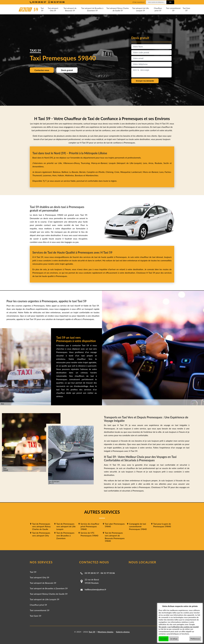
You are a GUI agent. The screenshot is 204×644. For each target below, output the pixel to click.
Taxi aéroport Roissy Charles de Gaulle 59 (118, 9)
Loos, (162, 172)
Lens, (145, 163)
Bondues (79, 175)
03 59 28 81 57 (92, 573)
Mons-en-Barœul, (151, 172)
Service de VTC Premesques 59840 (89, 534)
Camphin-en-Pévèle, (96, 172)
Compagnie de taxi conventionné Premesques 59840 (138, 526)
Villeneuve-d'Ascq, (72, 163)
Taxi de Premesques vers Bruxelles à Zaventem (65, 535)
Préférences (195, 639)
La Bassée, (74, 172)
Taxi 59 (42, 9)
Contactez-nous (42, 70)
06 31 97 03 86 (108, 573)
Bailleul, (65, 172)
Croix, (117, 172)
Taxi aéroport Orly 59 (53, 9)
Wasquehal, (126, 172)
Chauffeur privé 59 (158, 9)
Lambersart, (137, 172)
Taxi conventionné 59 (173, 9)
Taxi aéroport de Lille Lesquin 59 (141, 9)
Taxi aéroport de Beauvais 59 (70, 9)
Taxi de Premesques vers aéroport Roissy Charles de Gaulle (41, 526)
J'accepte (164, 639)
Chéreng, (110, 172)
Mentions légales (106, 632)
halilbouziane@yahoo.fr (95, 589)
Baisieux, (57, 172)
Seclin (166, 163)
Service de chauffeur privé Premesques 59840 (90, 526)
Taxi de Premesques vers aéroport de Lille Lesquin (66, 526)
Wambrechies (92, 175)
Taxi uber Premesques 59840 (115, 525)
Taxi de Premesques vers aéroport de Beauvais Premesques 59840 (115, 537)
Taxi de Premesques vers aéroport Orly (41, 534)
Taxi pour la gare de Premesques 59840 (162, 525)
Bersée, (83, 172)
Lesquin (112, 163)
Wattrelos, (70, 175)
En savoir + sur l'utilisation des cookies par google (179, 627)
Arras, (152, 163)
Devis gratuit (67, 70)
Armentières (38, 166)
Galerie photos (123, 632)
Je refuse (174, 639)
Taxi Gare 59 (186, 9)
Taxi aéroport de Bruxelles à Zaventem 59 (92, 9)
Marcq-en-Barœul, (100, 163)
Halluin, (61, 175)
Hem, (55, 175)
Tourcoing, (86, 163)
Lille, (60, 163)
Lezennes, (48, 175)
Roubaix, (159, 163)
